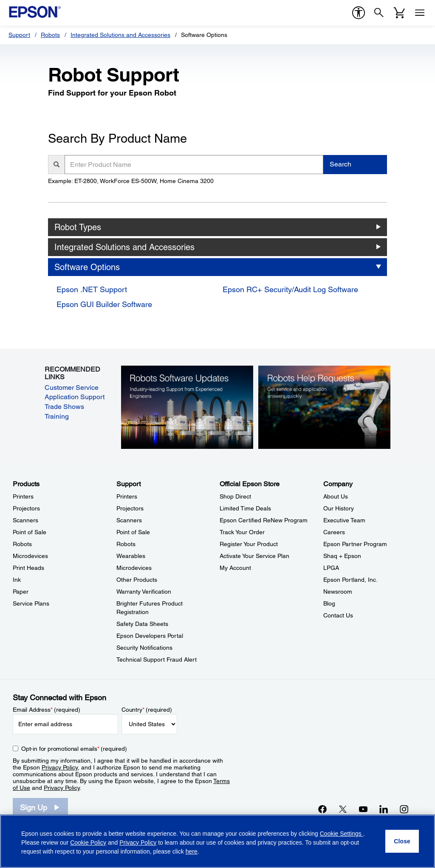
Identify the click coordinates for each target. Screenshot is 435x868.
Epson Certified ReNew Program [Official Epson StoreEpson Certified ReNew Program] (264, 520)
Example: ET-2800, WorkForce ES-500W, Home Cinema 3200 (131, 181)
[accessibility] (359, 13)
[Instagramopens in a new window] (404, 809)
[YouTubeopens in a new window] (363, 809)
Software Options (87, 267)
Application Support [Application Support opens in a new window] (75, 397)
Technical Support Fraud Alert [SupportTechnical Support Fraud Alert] (157, 659)
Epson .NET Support (92, 289)
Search (340, 164)
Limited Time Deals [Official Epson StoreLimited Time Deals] (245, 508)
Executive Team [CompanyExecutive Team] (344, 520)
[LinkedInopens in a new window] (384, 809)
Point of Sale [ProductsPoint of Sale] (30, 532)
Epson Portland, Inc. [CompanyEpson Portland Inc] (350, 580)
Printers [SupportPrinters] (127, 496)
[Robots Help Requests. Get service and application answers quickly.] (325, 407)
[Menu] (420, 13)
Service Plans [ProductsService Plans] (31, 603)
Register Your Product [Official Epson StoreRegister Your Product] (249, 544)
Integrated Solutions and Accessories (120, 35)
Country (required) (147, 710)
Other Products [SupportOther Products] (137, 580)
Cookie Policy (88, 843)
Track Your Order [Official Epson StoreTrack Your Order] (242, 532)
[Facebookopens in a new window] (322, 809)
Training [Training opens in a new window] (57, 416)
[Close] (402, 841)
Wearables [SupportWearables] (131, 556)
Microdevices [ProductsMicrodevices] (30, 556)
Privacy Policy (60, 767)
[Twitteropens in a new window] (343, 809)
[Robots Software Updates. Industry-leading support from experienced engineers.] (187, 407)
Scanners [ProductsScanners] (25, 520)
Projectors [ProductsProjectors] (26, 508)
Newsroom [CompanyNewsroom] (338, 592)
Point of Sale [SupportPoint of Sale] (133, 532)
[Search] (379, 13)
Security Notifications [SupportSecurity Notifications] (144, 648)
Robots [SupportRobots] (126, 544)
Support (19, 35)
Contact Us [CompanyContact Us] (338, 615)
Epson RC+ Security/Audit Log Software (290, 289)
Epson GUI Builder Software (104, 304)
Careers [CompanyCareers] (334, 532)
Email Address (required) (47, 710)
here (192, 851)
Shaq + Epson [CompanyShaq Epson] (342, 556)
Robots (50, 35)
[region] (217, 841)
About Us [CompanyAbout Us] (336, 496)
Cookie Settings (342, 834)
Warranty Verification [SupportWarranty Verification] (144, 592)
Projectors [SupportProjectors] (130, 508)
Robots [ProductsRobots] (22, 544)
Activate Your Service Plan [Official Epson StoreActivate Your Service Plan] (254, 556)
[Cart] (399, 13)
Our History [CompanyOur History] (339, 508)
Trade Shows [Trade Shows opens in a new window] (64, 407)
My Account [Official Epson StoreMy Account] (235, 568)
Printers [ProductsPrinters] (23, 496)
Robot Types (78, 227)
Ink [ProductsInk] (17, 580)
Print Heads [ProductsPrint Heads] (28, 568)
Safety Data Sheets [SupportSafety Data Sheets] (142, 624)
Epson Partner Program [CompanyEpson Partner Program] (355, 544)
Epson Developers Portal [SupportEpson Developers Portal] (150, 636)
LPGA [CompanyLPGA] (331, 568)
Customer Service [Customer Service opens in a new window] (72, 387)
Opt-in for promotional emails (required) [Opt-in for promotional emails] (74, 749)
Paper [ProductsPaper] (21, 592)
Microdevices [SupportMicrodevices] (134, 568)
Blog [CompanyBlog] (329, 603)
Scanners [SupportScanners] (129, 520)
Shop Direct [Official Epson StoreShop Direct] (235, 496)
